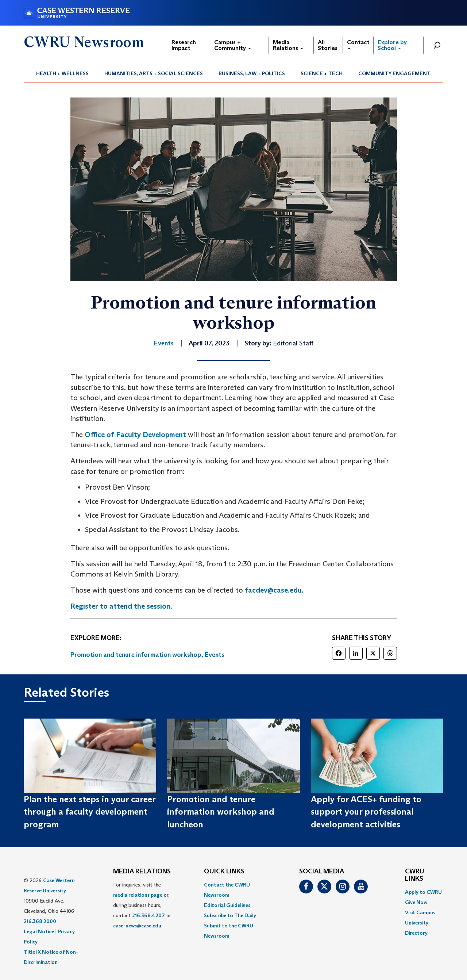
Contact (358, 44)
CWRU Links (415, 875)
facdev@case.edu (273, 590)
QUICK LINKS (224, 872)
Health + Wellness (62, 73)
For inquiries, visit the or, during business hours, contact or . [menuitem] (142, 905)
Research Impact (184, 45)
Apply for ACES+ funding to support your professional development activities (366, 812)
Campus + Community (233, 45)
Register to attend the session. (121, 606)
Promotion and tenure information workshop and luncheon (221, 812)
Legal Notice (39, 931)
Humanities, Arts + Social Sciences (154, 73)
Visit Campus (420, 912)
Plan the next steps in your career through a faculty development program (90, 812)
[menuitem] (63, 73)
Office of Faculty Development (135, 435)
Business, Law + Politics (252, 73)
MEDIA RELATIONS (142, 872)
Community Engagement (394, 73)
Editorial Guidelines (227, 905)
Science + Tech (322, 73)
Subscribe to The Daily (230, 915)
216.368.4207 (148, 915)
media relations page (138, 895)
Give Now (416, 902)
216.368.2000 (40, 921)
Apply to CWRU (423, 892)
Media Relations (288, 45)
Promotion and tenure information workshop (136, 655)
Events (215, 655)
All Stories (328, 45)
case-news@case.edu (137, 926)
